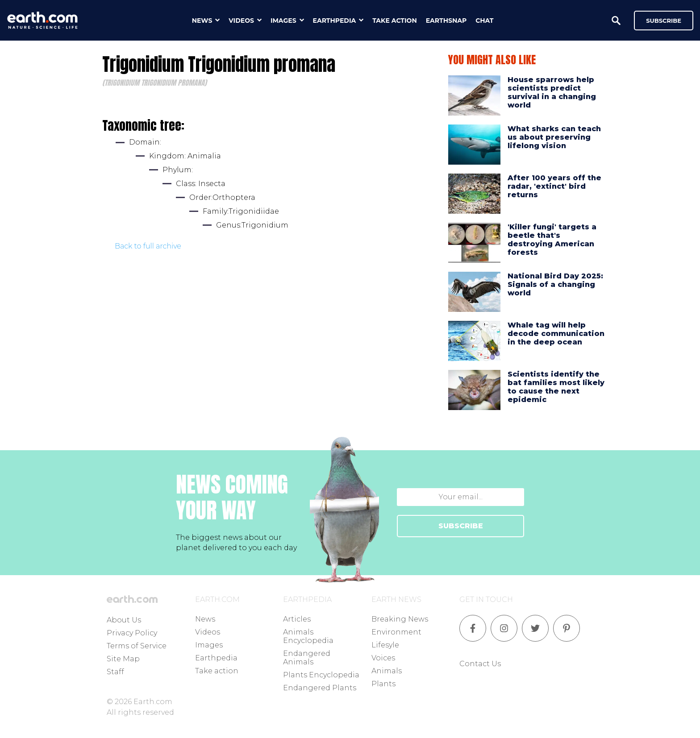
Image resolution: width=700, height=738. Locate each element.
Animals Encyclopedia (308, 636)
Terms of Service (137, 646)
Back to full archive (148, 246)
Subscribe (664, 21)
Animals (387, 671)
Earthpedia (216, 658)
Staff (115, 672)
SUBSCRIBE (461, 526)
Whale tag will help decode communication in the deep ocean (556, 334)
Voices (383, 658)
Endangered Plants (320, 688)
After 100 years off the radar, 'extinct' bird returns (554, 186)
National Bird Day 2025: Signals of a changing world (555, 284)
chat (484, 21)
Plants (383, 684)
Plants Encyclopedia (321, 675)
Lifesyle (385, 645)
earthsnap (446, 21)
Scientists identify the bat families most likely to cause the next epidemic (556, 387)
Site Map (123, 659)
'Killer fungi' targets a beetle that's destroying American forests (552, 240)
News (205, 619)
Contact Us (480, 664)
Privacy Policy (132, 633)
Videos (208, 632)
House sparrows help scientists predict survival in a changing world (552, 93)
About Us (124, 620)
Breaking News (400, 619)
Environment (396, 632)
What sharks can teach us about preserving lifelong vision (554, 137)
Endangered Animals (307, 658)
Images (209, 645)
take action (395, 21)
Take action (217, 671)
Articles (297, 619)
